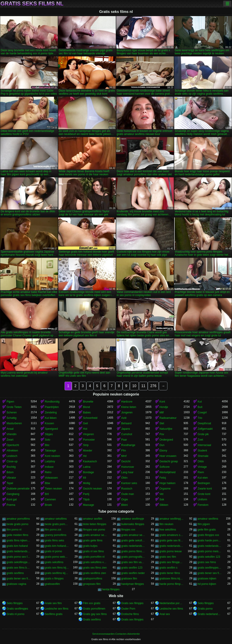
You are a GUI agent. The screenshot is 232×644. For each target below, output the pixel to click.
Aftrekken (12, 451)
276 (153, 386)
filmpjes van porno (94, 530)
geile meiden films (17, 535)
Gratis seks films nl (32, 4)
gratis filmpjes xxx (208, 535)
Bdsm (10, 472)
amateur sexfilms (208, 519)
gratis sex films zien (95, 568)
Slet (162, 423)
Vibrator (11, 478)
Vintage (202, 467)
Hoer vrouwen (168, 456)
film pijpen (204, 524)
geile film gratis (207, 530)
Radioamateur (168, 418)
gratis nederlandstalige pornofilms (172, 546)
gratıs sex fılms (207, 562)
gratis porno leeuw (171, 551)
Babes (87, 412)
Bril (47, 494)
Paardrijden (52, 407)
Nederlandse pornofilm (172, 603)
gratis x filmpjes (54, 579)
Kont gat (12, 499)
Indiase (49, 467)
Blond (86, 407)
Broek (48, 505)
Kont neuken (52, 456)
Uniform (202, 499)
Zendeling (51, 412)
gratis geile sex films (172, 540)
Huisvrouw (128, 467)
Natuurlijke (166, 429)
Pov (162, 434)
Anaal (10, 429)
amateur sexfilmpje (133, 519)
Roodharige (128, 445)
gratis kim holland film (57, 546)
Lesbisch (12, 456)
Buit (200, 407)
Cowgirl (202, 412)
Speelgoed (51, 429)
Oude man (128, 494)
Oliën (124, 478)
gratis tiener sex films (19, 579)
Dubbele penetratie (18, 489)
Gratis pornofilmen (94, 609)
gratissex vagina (16, 584)
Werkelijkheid (168, 472)
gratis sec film (168, 557)
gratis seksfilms (54, 562)
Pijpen (10, 402)
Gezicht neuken (92, 489)
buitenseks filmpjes (133, 524)
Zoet (200, 440)
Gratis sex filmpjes (132, 603)
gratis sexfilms (15, 573)
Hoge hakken (168, 483)
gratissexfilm (52, 584)
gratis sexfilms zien (94, 573)
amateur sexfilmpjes (172, 519)
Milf (162, 412)
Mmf (124, 456)
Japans (126, 429)
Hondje (164, 407)
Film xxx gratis (92, 603)
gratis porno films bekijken (133, 551)
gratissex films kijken (172, 579)
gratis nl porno (53, 551)
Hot (85, 429)
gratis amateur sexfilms (133, 535)
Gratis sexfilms (92, 620)
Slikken (164, 505)
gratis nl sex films (93, 551)
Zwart (10, 440)
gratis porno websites (57, 557)
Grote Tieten (14, 407)
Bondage (88, 472)
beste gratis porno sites (57, 524)
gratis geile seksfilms (133, 540)
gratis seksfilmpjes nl (19, 562)
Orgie (124, 499)
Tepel (10, 483)
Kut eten (203, 478)
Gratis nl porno (16, 614)
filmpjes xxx (128, 530)
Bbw (47, 483)
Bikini (124, 505)
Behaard (126, 423)
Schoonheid (90, 418)
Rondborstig (52, 402)
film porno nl (14, 530)
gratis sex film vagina (133, 562)
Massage (88, 505)
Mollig (86, 483)
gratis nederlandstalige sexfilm (210, 546)
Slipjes (49, 434)
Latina (87, 467)
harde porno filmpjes (172, 584)
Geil (85, 423)
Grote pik (203, 434)
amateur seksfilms (56, 519)
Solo (48, 440)
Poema (11, 505)
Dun (162, 445)
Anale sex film (53, 603)
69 (84, 478)
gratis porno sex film (19, 557)
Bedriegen (204, 483)
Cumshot (127, 434)
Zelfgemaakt (205, 429)
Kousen (50, 423)
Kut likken (51, 418)
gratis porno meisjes (210, 551)
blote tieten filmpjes (95, 524)
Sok (162, 499)
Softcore (165, 467)
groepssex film (92, 584)
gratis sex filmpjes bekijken (172, 562)
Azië (124, 418)
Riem (201, 472)
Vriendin (12, 434)
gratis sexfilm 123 (132, 568)
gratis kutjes (90, 546)
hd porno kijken (207, 584)
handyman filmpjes (133, 584)
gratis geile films (93, 540)
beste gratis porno (17, 524)
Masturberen (14, 423)
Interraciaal (204, 445)
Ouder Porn (128, 609)
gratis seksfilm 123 (209, 557)
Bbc (47, 445)
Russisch (127, 489)
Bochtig (11, 467)
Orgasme (165, 489)
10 (134, 386)
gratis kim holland (17, 546)
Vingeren (88, 434)
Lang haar (127, 472)
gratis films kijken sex (19, 540)
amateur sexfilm (93, 519)
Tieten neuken (53, 489)
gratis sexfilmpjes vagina (210, 568)
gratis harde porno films (210, 540)
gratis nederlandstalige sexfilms (19, 551)
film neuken (166, 524)
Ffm (124, 451)
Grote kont (204, 494)
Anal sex (165, 614)
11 (143, 386)
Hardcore (127, 402)
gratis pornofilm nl (94, 557)
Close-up (12, 461)
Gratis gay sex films (95, 614)
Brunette (88, 402)
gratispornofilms (93, 579)
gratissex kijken (207, 579)
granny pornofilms (56, 535)
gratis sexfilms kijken (57, 573)
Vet (161, 494)
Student (202, 451)
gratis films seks (54, 540)
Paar (124, 440)
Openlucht (13, 445)
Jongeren (127, 412)
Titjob (86, 499)
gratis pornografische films (133, 557)
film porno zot (53, 530)
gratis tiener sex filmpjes (210, 573)
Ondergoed (166, 440)
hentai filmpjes (111, 589)
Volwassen (51, 478)
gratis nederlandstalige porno (133, 546)
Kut (200, 402)
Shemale (203, 456)
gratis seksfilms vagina (95, 562)
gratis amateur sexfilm (95, 535)
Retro (48, 472)
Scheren (12, 412)
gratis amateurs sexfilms (172, 535)
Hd (85, 456)
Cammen (50, 499)
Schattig (11, 418)
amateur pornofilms (18, 519)
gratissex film (129, 579)
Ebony (163, 451)
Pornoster (89, 440)
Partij (86, 494)
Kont (162, 402)
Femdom (203, 505)
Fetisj (163, 478)
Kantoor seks (129, 483)
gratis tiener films (170, 573)
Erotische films (130, 614)
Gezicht (126, 461)
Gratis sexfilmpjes (17, 609)
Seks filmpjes (15, 603)
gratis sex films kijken (57, 568)
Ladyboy (50, 461)
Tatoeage (50, 451)
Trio (200, 418)
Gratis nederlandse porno (210, 614)
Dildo (201, 461)
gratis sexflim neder (133, 573)
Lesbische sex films (57, 609)
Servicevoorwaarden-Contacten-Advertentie (116, 634)
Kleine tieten (129, 407)
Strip (86, 445)
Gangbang (13, 494)
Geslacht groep (169, 461)
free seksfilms (168, 530)
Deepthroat (204, 423)
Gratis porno (205, 609)
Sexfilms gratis (54, 614)
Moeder (88, 451)
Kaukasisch (90, 461)
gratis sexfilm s (168, 568)
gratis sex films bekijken (19, 568)
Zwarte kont (205, 489)
